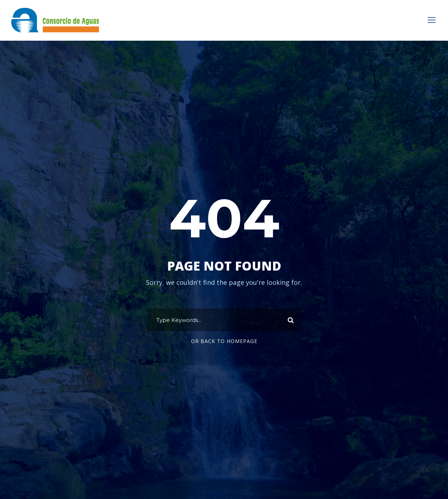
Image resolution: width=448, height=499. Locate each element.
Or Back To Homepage (224, 341)
